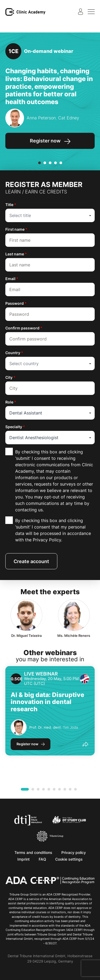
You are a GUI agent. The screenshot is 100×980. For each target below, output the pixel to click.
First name (16, 229)
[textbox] (50, 215)
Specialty (15, 427)
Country (14, 353)
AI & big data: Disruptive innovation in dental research (47, 702)
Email (12, 279)
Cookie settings (69, 859)
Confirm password (24, 328)
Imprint (23, 859)
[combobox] (50, 215)
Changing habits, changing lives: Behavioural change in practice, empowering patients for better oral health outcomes (49, 87)
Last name (16, 254)
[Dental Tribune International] (28, 820)
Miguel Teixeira (26, 636)
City (10, 377)
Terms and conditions (33, 852)
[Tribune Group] (50, 836)
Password (16, 303)
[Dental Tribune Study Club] (69, 820)
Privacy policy (74, 852)
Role (11, 402)
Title (11, 205)
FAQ (42, 859)
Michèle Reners (74, 636)
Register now (27, 744)
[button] (39, 163)
